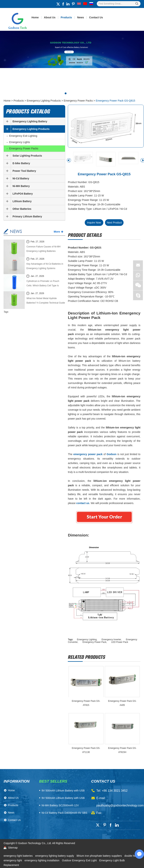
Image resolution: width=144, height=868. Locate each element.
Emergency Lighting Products (44, 101)
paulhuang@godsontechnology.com (120, 805)
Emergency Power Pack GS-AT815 (86, 703)
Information (17, 781)
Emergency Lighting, (87, 640)
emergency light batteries (18, 856)
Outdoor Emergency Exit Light (80, 860)
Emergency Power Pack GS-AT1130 (86, 750)
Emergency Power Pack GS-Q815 (115, 101)
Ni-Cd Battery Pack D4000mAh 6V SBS (64, 813)
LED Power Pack (120, 642)
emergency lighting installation (42, 860)
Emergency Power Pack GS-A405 (122, 703)
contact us (103, 781)
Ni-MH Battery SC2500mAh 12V (60, 805)
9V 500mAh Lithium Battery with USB (63, 798)
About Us (50, 17)
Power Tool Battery (24, 171)
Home (35, 17)
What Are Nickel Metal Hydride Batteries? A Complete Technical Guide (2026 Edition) (46, 301)
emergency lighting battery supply (55, 856)
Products (66, 17)
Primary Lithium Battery (27, 216)
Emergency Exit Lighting (23, 136)
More (57, 232)
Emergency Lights (20, 142)
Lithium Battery (22, 201)
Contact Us (96, 17)
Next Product (114, 223)
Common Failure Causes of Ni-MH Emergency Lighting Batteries (43, 249)
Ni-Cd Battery (21, 178)
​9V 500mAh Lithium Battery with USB (63, 791)
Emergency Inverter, (112, 640)
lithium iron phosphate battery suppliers (99, 856)
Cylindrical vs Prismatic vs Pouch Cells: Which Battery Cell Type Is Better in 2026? (43, 284)
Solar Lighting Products (27, 156)
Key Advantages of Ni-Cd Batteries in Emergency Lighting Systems (45, 266)
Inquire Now (94, 223)
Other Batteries (22, 209)
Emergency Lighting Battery (30, 121)
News (81, 17)
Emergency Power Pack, (95, 642)
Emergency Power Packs (78, 101)
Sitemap (13, 848)
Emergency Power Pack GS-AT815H (122, 750)
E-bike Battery (21, 163)
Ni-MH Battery (21, 186)
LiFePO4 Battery (23, 194)
